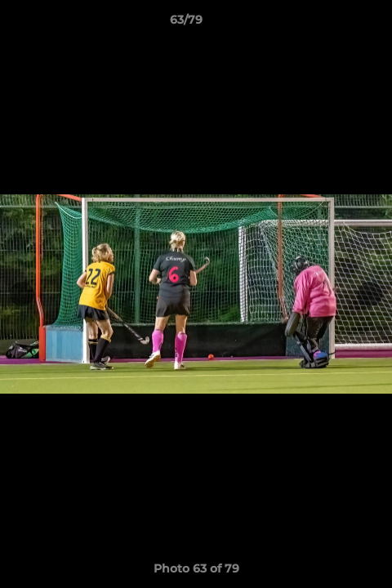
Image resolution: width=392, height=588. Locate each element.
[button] (333, 24)
